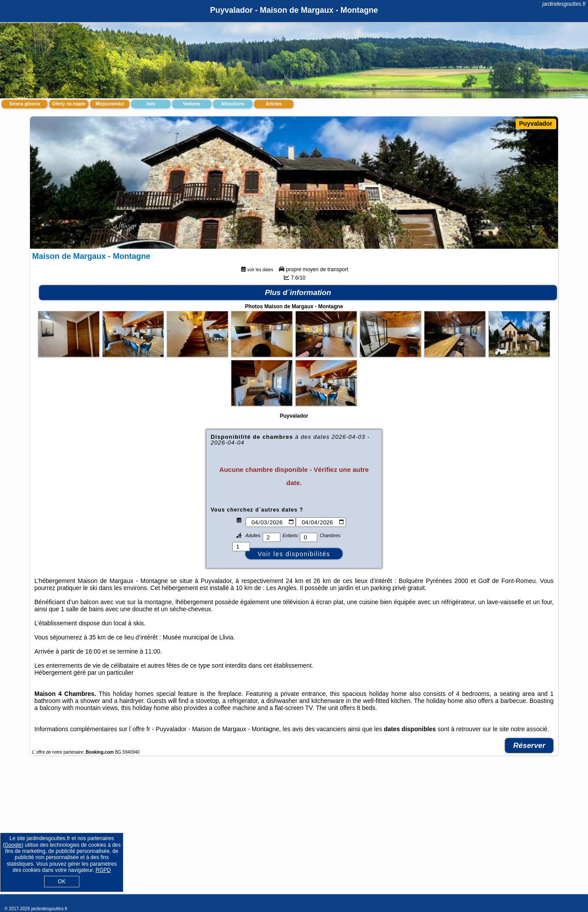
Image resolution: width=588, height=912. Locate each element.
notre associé (529, 729)
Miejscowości (110, 104)
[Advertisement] (294, 830)
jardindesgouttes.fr (564, 4)
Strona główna (24, 104)
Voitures (192, 104)
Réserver (529, 746)
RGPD (103, 870)
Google (13, 845)
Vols (151, 104)
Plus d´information (298, 293)
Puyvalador (536, 123)
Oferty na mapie (69, 104)
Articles (274, 104)
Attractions (233, 104)
